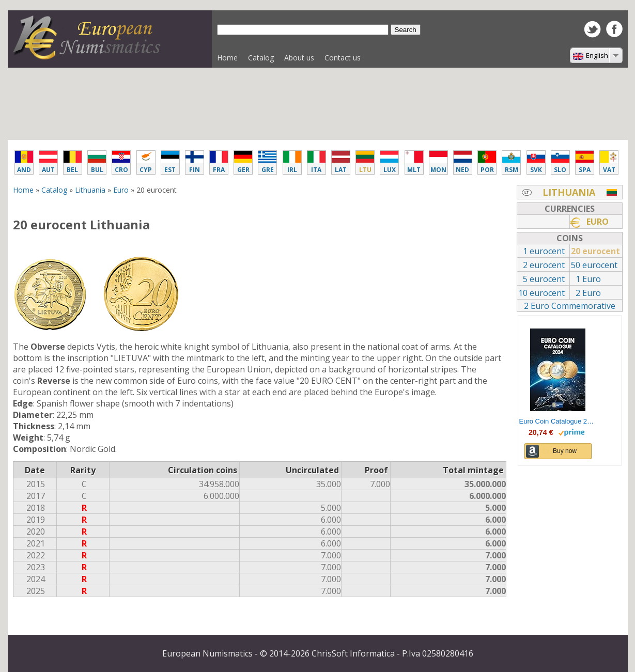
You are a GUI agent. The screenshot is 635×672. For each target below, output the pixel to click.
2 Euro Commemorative (570, 306)
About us (299, 58)
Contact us (343, 58)
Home (227, 58)
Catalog (258, 60)
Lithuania (90, 190)
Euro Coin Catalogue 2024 (558, 421)
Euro (121, 190)
